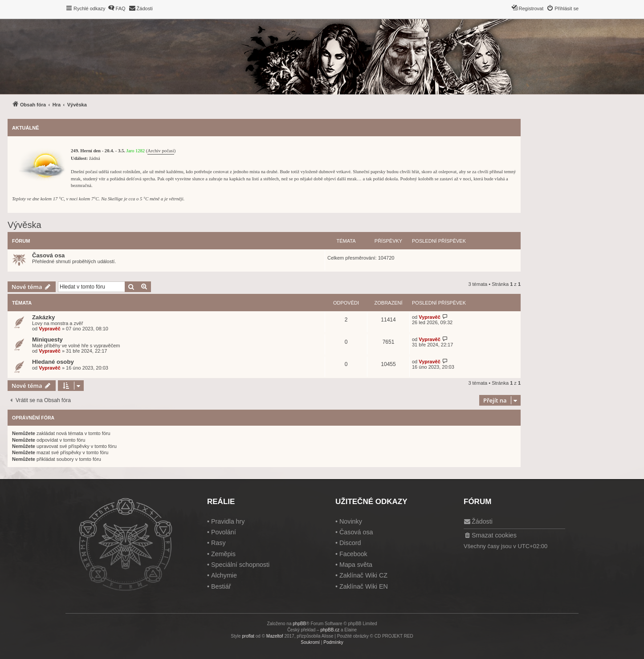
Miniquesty (47, 340)
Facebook (353, 554)
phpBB (299, 624)
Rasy (218, 543)
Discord (350, 543)
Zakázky (43, 317)
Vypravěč (50, 329)
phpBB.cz (330, 630)
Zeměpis (223, 554)
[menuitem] (117, 8)
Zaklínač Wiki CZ (363, 575)
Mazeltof (275, 636)
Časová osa (48, 255)
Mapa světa (356, 565)
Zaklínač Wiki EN (364, 586)
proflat (248, 636)
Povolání (224, 532)
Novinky (351, 521)
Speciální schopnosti (240, 565)
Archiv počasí (161, 151)
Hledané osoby (53, 362)
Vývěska (24, 225)
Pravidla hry (228, 521)
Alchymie (224, 575)
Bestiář (221, 586)
